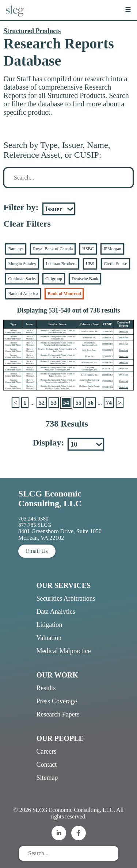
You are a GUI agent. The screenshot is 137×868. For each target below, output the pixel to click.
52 (42, 403)
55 (79, 403)
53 (54, 403)
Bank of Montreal (64, 294)
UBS (90, 264)
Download (124, 331)
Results (46, 688)
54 (66, 403)
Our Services (63, 585)
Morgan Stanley (22, 264)
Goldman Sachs (22, 279)
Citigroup (54, 279)
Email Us (37, 551)
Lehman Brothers (61, 264)
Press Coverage (56, 701)
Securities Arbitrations (66, 598)
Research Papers (58, 714)
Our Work (57, 675)
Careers (46, 751)
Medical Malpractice (63, 651)
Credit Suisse (115, 264)
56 (91, 403)
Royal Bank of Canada (53, 249)
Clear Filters (27, 224)
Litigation (49, 625)
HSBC (88, 249)
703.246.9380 (33, 519)
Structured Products (32, 31)
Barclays (16, 249)
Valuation (49, 638)
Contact (46, 765)
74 (109, 403)
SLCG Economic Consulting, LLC (50, 498)
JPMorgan (112, 249)
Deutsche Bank (85, 279)
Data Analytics (56, 612)
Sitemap (47, 778)
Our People (60, 738)
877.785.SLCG (35, 525)
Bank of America (23, 294)
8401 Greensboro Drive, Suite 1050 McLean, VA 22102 (60, 535)
